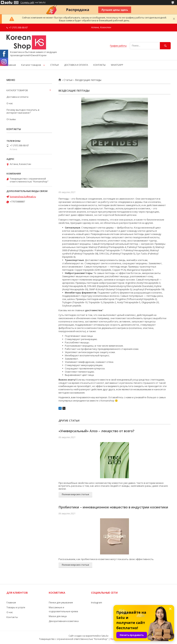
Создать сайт (27, 3)
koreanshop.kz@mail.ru (23, 196)
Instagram (97, 602)
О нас (10, 103)
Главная (11, 65)
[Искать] (165, 46)
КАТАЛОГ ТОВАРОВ (17, 90)
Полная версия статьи (75, 494)
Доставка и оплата (17, 97)
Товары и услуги (16, 607)
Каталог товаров (31, 65)
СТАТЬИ (54, 65)
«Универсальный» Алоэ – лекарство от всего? (96, 431)
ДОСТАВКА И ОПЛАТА (76, 65)
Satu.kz (105, 636)
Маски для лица (58, 616)
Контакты (12, 617)
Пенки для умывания (61, 602)
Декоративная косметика (64, 621)
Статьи (68, 80)
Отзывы (11, 119)
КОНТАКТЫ (99, 65)
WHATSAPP (117, 65)
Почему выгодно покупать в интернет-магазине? (23, 111)
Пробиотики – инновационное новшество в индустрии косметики (113, 507)
